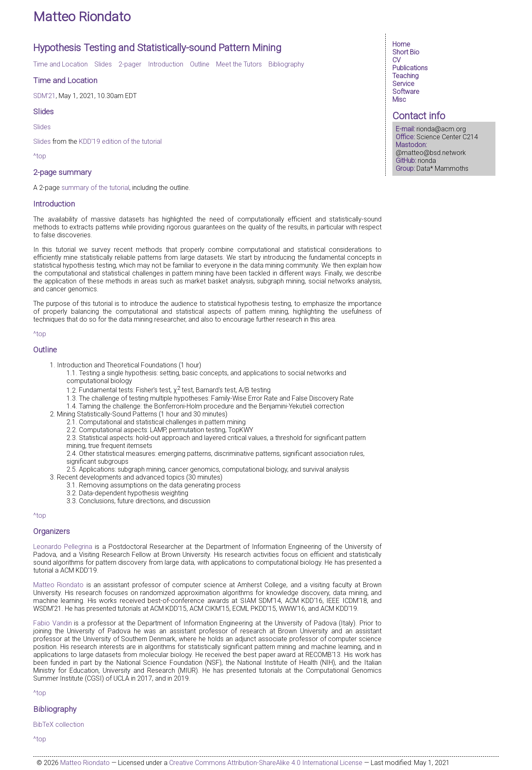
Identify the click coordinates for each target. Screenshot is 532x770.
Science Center (439, 137)
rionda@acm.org (441, 129)
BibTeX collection (59, 724)
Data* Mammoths (442, 169)
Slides (103, 64)
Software (406, 92)
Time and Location (60, 64)
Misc (399, 100)
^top (40, 156)
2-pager (130, 64)
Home (401, 44)
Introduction (166, 64)
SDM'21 (44, 96)
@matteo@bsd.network (431, 153)
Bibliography (286, 64)
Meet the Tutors (239, 64)
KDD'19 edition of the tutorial (120, 141)
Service (403, 84)
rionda (427, 161)
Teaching (405, 76)
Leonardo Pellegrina (63, 547)
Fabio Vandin (53, 623)
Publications (410, 68)
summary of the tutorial (95, 188)
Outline (200, 64)
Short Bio (406, 52)
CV (397, 60)
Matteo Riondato (82, 17)
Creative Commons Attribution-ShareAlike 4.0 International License (266, 763)
